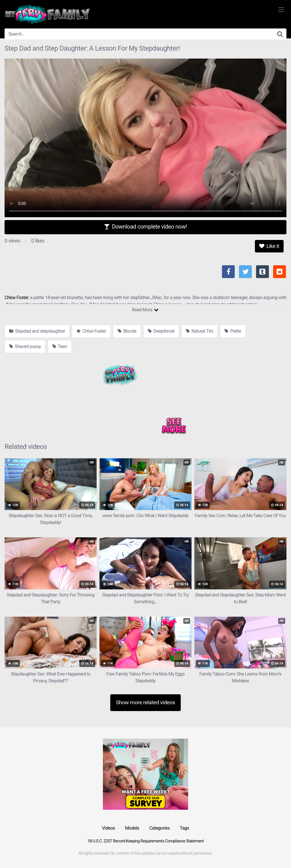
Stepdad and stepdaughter (37, 331)
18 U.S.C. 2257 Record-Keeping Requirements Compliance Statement (145, 841)
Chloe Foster (16, 298)
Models (132, 828)
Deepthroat (161, 331)
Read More (145, 310)
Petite (233, 331)
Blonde (127, 331)
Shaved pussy (25, 346)
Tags (185, 828)
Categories (159, 828)
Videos (109, 828)
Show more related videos (146, 702)
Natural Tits (199, 331)
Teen (60, 346)
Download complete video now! (145, 227)
